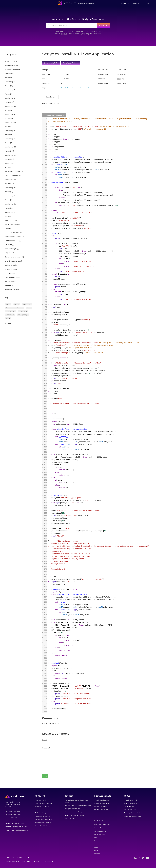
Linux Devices (10, 311)
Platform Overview (41, 800)
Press (96, 841)
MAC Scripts (10, 220)
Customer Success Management (75, 812)
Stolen (29, 308)
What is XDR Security (101, 806)
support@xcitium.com (19, 827)
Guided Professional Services (74, 815)
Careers (97, 850)
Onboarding (9, 273)
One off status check (13, 261)
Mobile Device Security (43, 816)
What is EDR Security (101, 810)
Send (45, 776)
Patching (8, 286)
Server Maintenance (13, 171)
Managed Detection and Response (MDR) (76, 801)
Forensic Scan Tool (130, 800)
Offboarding (9, 269)
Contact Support (100, 831)
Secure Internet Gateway (14, 308)
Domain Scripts (11, 249)
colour (8, 318)
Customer (98, 844)
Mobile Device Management (44, 819)
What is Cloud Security (102, 800)
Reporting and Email (13, 290)
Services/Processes (12, 224)
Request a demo (100, 834)
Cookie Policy (50, 861)
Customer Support (71, 818)
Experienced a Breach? (102, 825)
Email (44, 740)
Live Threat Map (129, 806)
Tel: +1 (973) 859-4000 (13, 815)
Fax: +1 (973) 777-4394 (13, 818)
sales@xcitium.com (17, 823)
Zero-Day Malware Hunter (133, 813)
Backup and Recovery (13, 257)
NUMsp (8, 304)
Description (50, 97)
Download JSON (51, 63)
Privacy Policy (25, 861)
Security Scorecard (130, 803)
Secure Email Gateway (43, 826)
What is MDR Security (102, 803)
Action (7, 78)
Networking (9, 281)
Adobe (17, 304)
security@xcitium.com (22, 830)
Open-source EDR (130, 810)
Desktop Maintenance (13, 176)
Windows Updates (12, 66)
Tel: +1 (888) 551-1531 (13, 811)
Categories (11, 55)
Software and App (12, 241)
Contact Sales (99, 828)
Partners (97, 854)
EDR (37, 810)
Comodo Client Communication (72, 88)
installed (87, 88)
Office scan (23, 311)
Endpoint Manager (41, 813)
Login (146, 3)
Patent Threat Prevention (44, 803)
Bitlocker (8, 245)
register (64, 34)
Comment (46, 748)
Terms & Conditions (12, 861)
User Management (12, 277)
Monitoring (9, 74)
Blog (96, 837)
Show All (8, 61)
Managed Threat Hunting (73, 809)
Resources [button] (125, 3)
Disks (7, 229)
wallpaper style (23, 315)
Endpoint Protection (42, 806)
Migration (8, 253)
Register (137, 3)
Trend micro (10, 315)
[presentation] (57, 768)
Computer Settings (12, 233)
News (96, 847)
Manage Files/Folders (13, 237)
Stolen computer (11, 70)
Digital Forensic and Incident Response (78, 805)
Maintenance (10, 265)
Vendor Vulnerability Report (133, 816)
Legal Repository (38, 861)
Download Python (70, 63)
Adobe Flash (27, 304)
